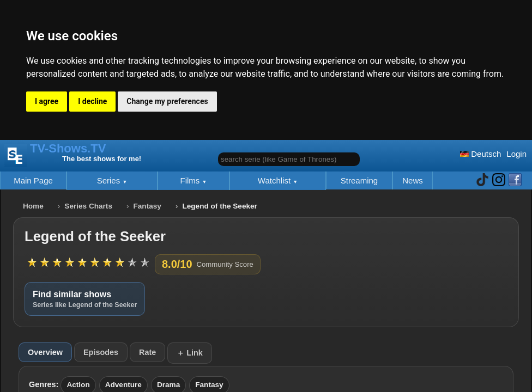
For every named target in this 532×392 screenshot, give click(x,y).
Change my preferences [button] (167, 101)
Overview (45, 352)
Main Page (33, 180)
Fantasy (147, 206)
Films (191, 180)
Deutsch (480, 154)
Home (33, 206)
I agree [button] (47, 101)
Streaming (359, 180)
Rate (147, 352)
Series (110, 180)
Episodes (101, 352)
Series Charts (88, 206)
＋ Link (190, 353)
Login (516, 154)
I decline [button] (92, 101)
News (413, 180)
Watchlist (275, 180)
